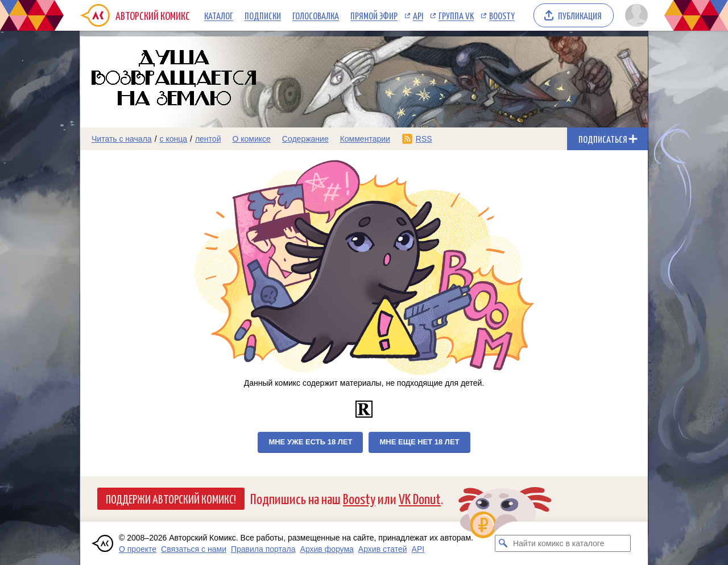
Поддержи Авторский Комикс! (171, 498)
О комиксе (251, 139)
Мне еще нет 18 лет (419, 442)
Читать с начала (122, 139)
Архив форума (327, 549)
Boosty (502, 15)
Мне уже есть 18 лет (310, 442)
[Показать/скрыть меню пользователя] (634, 15)
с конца (174, 139)
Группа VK (456, 15)
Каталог (219, 15)
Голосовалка (316, 15)
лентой (208, 139)
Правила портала (263, 549)
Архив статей (383, 549)
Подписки (263, 15)
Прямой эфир (374, 15)
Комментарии (365, 139)
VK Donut (420, 498)
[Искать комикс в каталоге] (503, 543)
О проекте (138, 549)
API (418, 15)
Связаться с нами (194, 549)
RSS (424, 139)
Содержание (305, 139)
